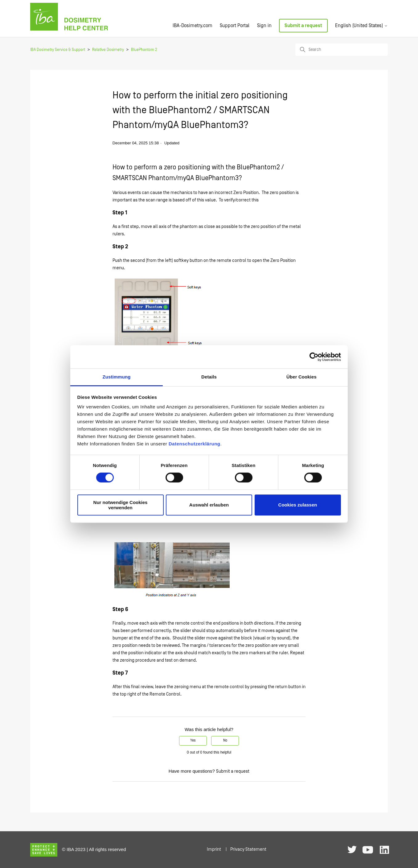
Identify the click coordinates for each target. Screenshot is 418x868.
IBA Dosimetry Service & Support (58, 50)
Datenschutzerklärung (195, 444)
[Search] (342, 50)
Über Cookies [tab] (301, 377)
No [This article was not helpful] (225, 740)
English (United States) (361, 26)
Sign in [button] (264, 26)
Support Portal (235, 26)
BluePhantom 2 (144, 50)
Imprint (214, 849)
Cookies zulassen (298, 505)
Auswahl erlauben (209, 505)
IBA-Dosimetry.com (193, 26)
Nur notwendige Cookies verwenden (121, 505)
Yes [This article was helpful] (193, 740)
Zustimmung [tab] (117, 377)
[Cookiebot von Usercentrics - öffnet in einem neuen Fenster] (314, 357)
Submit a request (303, 26)
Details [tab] (209, 377)
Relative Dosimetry (108, 50)
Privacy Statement (248, 849)
